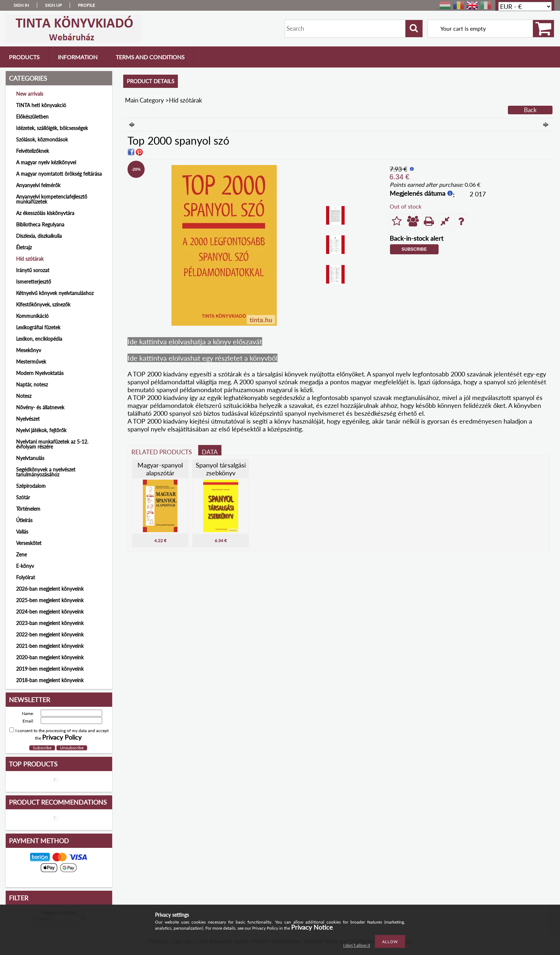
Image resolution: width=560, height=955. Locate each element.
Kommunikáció (32, 316)
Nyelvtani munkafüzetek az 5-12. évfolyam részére (52, 444)
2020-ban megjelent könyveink (50, 657)
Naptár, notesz (32, 384)
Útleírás (24, 520)
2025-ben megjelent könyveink (50, 600)
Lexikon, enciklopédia (39, 339)
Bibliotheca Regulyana (40, 224)
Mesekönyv (29, 350)
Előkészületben (32, 117)
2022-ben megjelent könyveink (50, 634)
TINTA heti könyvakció (41, 105)
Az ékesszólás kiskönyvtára (45, 213)
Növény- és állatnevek (40, 407)
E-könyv (25, 566)
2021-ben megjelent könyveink (50, 646)
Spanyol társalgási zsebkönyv (221, 469)
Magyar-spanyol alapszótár (160, 469)
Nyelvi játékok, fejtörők (41, 430)
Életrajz (24, 247)
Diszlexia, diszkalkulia (39, 236)
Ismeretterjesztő (34, 282)
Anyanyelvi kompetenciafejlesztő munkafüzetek (52, 199)
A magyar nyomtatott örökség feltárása (59, 174)
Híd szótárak (30, 259)
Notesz (24, 396)
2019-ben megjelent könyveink (50, 669)
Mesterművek (31, 362)
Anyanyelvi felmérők (38, 185)
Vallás (22, 532)
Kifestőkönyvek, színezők (43, 304)
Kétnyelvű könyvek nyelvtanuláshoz (55, 293)
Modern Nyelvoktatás (40, 373)
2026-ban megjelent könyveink (50, 589)
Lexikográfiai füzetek (38, 327)
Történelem (28, 509)
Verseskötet (29, 543)
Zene (21, 554)
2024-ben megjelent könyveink (50, 612)
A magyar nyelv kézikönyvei (46, 162)
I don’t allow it (357, 945)
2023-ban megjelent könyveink (50, 623)
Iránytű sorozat (33, 270)
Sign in (21, 5)
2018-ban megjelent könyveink (50, 680)
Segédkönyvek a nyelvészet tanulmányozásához (46, 472)
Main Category (144, 100)
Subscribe (414, 249)
